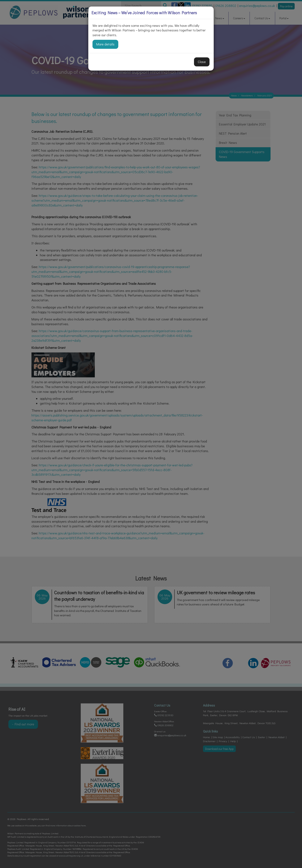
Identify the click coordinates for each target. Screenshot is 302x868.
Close (202, 62)
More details (105, 44)
